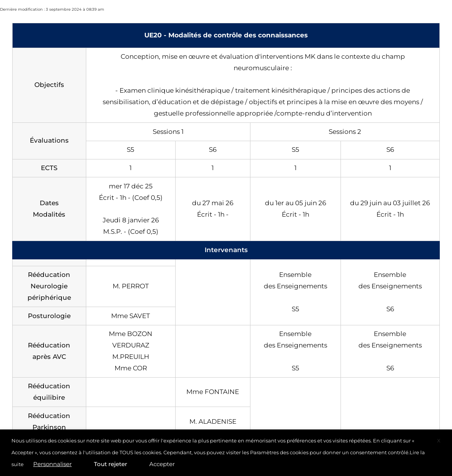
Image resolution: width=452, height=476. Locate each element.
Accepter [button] (162, 464)
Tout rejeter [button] (111, 464)
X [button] (439, 441)
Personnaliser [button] (52, 464)
